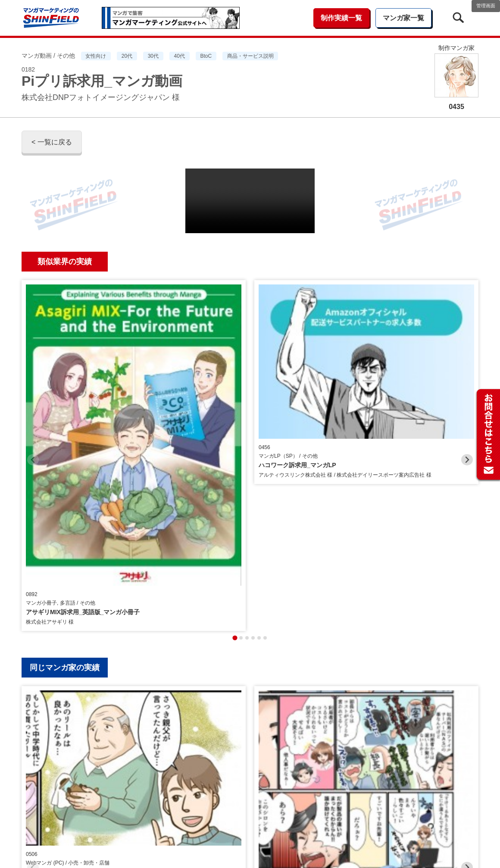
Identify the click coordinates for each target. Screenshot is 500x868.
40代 (180, 56)
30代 (153, 56)
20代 (127, 56)
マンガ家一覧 (403, 18)
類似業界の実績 (65, 262)
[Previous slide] (33, 356)
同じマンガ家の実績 (65, 459)
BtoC (206, 56)
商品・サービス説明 (250, 56)
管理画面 (486, 6)
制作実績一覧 (341, 18)
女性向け (96, 56)
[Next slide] (467, 356)
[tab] (235, 429)
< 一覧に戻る (52, 142)
